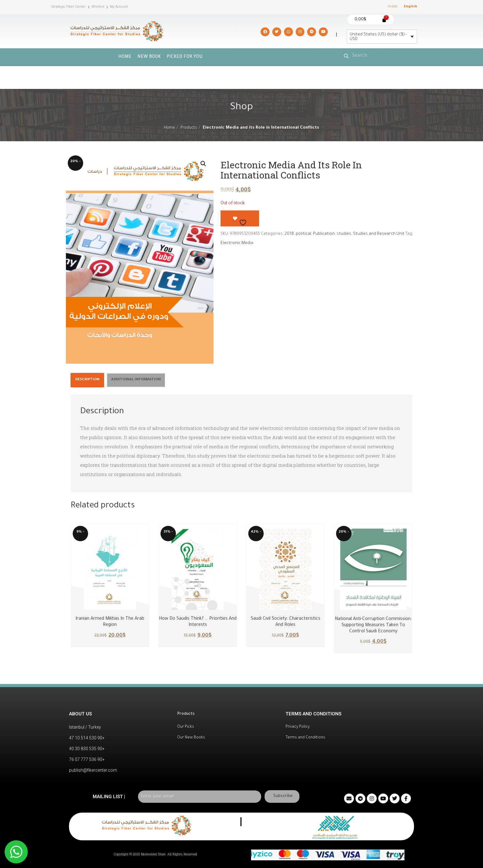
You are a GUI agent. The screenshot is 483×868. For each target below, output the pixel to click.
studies (344, 234)
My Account (119, 7)
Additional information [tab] (136, 380)
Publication (324, 234)
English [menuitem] (410, 7)
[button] (203, 164)
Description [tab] (87, 380)
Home (125, 57)
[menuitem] (393, 7)
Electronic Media (237, 243)
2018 (289, 234)
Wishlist (98, 7)
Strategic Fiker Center (68, 7)
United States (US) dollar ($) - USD (378, 37)
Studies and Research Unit (379, 234)
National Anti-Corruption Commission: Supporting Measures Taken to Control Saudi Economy (373, 626)
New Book (149, 57)
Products (189, 128)
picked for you (185, 57)
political (303, 234)
